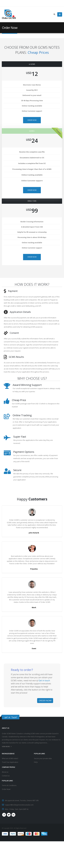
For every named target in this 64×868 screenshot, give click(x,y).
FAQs (36, 762)
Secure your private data (43, 758)
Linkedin (13, 815)
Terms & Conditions (9, 785)
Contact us (6, 776)
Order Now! (6, 789)
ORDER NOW (32, 120)
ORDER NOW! (45, 701)
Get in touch (44, 681)
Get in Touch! (11, 717)
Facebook (4, 815)
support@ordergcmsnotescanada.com (19, 805)
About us (5, 772)
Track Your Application (10, 762)
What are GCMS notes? (10, 758)
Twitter (9, 815)
